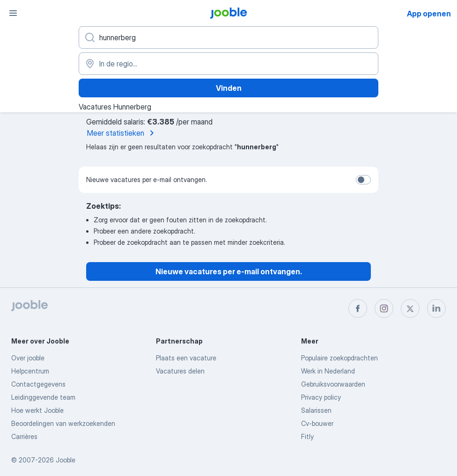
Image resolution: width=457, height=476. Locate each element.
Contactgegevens (38, 384)
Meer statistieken (122, 133)
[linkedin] (436, 308)
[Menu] (13, 13)
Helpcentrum (30, 371)
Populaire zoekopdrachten (339, 358)
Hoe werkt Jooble (37, 410)
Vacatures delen (180, 371)
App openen (429, 14)
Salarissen (316, 410)
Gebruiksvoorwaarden (333, 384)
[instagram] (384, 308)
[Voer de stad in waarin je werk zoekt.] (228, 64)
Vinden (229, 88)
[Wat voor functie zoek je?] (228, 37)
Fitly (307, 436)
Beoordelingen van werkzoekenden (63, 423)
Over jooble (28, 358)
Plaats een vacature (186, 358)
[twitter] (410, 308)
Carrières (24, 436)
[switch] (363, 180)
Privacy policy (321, 397)
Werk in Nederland (328, 371)
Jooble (66, 460)
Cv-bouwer (317, 423)
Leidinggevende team (43, 397)
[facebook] (358, 308)
